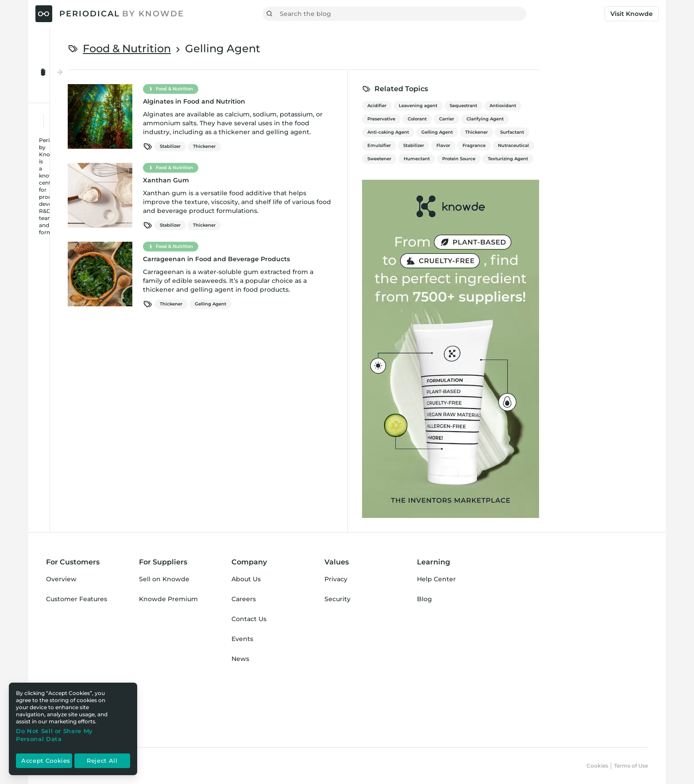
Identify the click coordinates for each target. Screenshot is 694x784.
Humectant (526, 159)
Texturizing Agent (617, 159)
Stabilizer (279, 146)
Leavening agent (527, 106)
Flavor (552, 145)
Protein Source (568, 159)
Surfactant (621, 132)
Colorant (526, 119)
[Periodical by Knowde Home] (110, 14)
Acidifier (486, 106)
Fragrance (583, 145)
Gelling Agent (319, 304)
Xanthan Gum (275, 180)
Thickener (313, 146)
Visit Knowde (632, 14)
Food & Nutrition (236, 48)
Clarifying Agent (594, 119)
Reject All (102, 761)
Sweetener (488, 159)
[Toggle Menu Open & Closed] (93, 52)
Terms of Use (631, 766)
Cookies (597, 766)
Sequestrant (572, 106)
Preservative (490, 119)
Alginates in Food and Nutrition (303, 101)
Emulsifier (488, 145)
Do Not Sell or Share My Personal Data (54, 735)
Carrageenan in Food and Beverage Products (325, 259)
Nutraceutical (622, 145)
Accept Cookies (46, 761)
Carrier (555, 119)
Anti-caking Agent (497, 132)
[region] (73, 729)
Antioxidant (612, 106)
